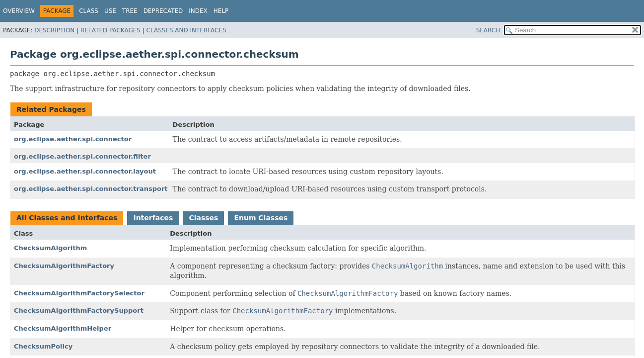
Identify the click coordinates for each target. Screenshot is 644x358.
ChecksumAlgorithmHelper (63, 328)
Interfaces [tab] (153, 218)
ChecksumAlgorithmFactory (64, 266)
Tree (130, 11)
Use (110, 11)
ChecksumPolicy (43, 346)
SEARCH (488, 30)
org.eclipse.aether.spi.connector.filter (82, 156)
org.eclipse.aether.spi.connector (73, 139)
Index (198, 11)
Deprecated (163, 11)
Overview (19, 11)
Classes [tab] (203, 218)
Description (54, 30)
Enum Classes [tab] (261, 218)
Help (221, 11)
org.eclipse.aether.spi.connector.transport (91, 189)
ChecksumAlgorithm (50, 248)
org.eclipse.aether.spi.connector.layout (85, 171)
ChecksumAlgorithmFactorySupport (79, 311)
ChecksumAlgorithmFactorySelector (79, 293)
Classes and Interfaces (186, 30)
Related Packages (110, 30)
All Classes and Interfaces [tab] (67, 218)
